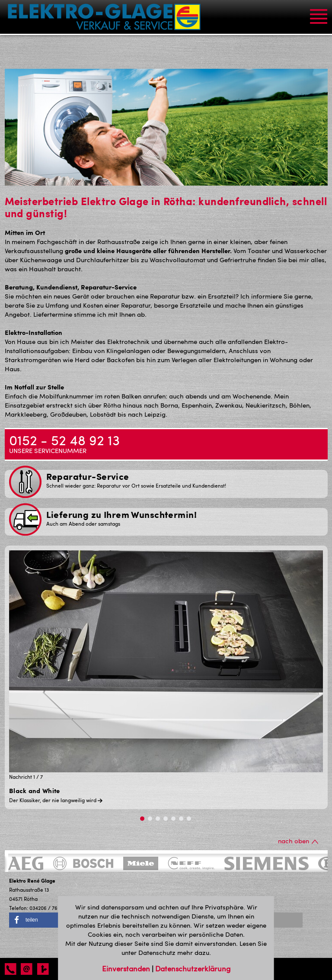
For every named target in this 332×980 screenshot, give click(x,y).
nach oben (298, 841)
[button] (44, 920)
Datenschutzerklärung (193, 968)
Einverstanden (127, 968)
